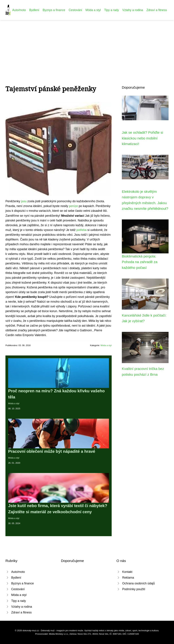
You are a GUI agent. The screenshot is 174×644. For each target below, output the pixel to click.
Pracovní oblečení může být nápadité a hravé (52, 451)
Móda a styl (93, 10)
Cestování (75, 10)
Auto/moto (19, 10)
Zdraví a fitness (157, 10)
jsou (24, 201)
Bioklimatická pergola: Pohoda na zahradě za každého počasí (140, 262)
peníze (73, 206)
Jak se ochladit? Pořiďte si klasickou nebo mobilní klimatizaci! (142, 138)
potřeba (82, 230)
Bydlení (34, 10)
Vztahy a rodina (133, 10)
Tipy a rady (111, 10)
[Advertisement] (87, 46)
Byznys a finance (54, 10)
